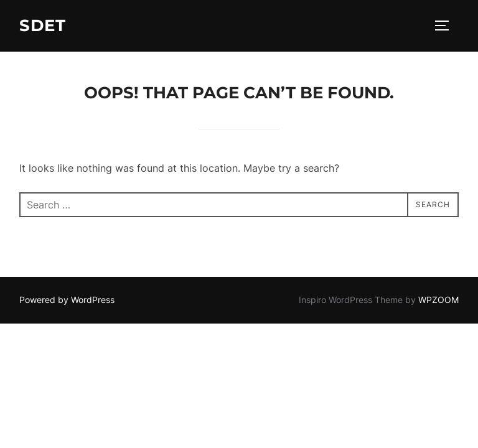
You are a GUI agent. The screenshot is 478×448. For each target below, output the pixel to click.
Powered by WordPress (67, 300)
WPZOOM (438, 300)
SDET (43, 26)
